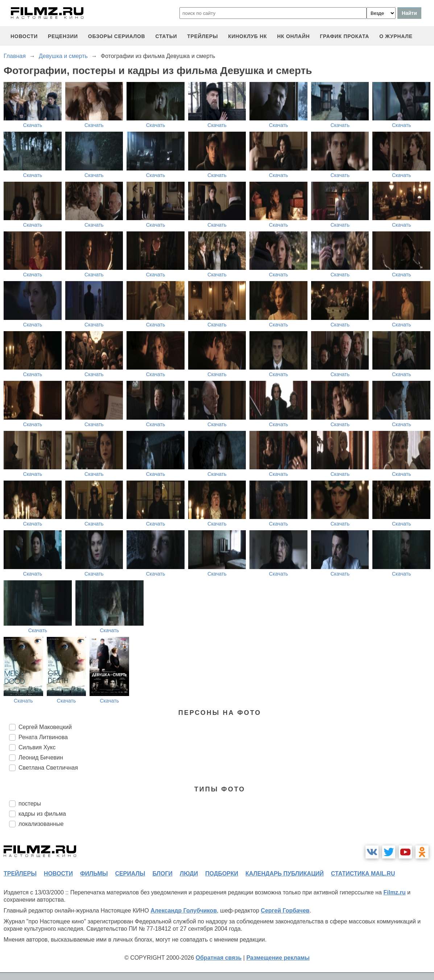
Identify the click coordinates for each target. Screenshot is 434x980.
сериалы (130, 874)
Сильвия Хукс (37, 747)
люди (189, 874)
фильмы (94, 874)
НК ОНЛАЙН (293, 36)
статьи (166, 36)
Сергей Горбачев (285, 911)
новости (24, 36)
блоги (162, 874)
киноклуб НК (247, 36)
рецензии (63, 36)
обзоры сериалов (117, 36)
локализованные (41, 824)
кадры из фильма (42, 814)
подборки (222, 874)
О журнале (396, 36)
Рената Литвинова (43, 737)
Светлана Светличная (48, 768)
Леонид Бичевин (41, 757)
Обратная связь (219, 958)
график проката (344, 36)
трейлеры (202, 36)
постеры (30, 804)
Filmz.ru (394, 892)
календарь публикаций (285, 874)
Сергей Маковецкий (45, 727)
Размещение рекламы (278, 958)
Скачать (33, 125)
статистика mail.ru (363, 874)
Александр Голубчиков (184, 911)
